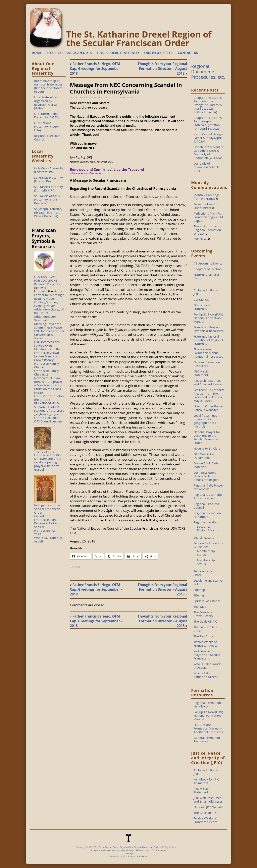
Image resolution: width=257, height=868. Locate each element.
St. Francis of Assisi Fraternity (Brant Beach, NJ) (47, 199)
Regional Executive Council (47, 137)
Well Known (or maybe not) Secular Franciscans (207, 655)
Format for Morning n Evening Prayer (49, 297)
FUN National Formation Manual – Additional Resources (208, 728)
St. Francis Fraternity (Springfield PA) (48, 188)
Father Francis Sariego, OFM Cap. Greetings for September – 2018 (96, 69)
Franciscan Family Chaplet (46, 365)
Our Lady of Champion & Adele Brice (207, 167)
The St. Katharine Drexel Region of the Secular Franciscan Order (139, 39)
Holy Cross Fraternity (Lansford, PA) (49, 170)
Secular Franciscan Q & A (208, 582)
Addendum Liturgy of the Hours (49, 311)
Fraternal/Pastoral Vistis (206, 276)
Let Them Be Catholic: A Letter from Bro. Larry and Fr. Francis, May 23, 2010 (209, 395)
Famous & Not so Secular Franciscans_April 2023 (46, 529)
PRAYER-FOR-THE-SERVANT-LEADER (47, 405)
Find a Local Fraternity (202, 307)
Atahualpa (142, 856)
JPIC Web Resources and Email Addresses (208, 382)
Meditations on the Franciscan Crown (47, 351)
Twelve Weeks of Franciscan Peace (206, 644)
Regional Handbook (207, 522)
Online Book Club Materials (206, 465)
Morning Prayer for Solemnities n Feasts (48, 326)
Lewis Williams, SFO (130, 850)
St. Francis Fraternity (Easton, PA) (48, 179)
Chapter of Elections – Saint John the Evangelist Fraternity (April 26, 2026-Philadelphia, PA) (209, 105)
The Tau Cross (203, 636)
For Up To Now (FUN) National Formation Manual (208, 318)
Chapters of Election (208, 269)
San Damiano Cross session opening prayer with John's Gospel (48, 464)
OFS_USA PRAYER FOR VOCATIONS (46, 279)
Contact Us (201, 299)
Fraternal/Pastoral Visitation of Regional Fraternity (208, 340)
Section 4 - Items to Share (207, 573)
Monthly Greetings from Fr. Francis (207, 197)
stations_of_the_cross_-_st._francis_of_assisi (50, 412)
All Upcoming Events (208, 263)
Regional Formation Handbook (207, 515)
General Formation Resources (207, 364)
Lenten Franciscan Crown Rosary (47, 358)
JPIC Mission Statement (202, 373)
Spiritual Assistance (207, 601)
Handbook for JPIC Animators (206, 781)
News (77, 567)
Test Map (200, 606)
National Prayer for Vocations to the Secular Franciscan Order (207, 437)
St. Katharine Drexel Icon (103, 850)
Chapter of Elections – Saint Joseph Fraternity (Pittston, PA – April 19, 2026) (209, 123)
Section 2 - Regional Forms (208, 528)
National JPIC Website (209, 807)
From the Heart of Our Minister (206, 206)
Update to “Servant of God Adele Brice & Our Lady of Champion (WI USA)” (209, 152)
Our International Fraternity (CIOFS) (46, 115)
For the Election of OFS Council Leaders (48, 419)
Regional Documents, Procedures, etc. (208, 72)
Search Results (204, 537)
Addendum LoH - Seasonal (46, 318)
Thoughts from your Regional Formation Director (208, 230)
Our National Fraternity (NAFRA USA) (47, 126)
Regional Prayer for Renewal (48, 286)
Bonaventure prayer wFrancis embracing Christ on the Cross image (48, 387)
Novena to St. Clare (47, 378)
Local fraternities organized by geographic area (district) (46, 103)
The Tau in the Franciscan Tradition (48, 453)
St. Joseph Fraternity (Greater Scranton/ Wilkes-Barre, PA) (48, 212)
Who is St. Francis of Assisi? (48, 539)
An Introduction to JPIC (206, 292)
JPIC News (200, 239)
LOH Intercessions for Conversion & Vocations (49, 335)
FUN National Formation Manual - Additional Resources (208, 353)
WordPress (128, 856)
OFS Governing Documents (204, 456)
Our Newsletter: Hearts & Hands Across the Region (206, 476)
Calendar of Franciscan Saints (46, 518)
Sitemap (199, 590)
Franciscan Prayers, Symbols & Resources (209, 329)
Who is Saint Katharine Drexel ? (206, 675)
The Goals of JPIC (205, 621)
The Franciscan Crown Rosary (204, 614)
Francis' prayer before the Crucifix (49, 398)
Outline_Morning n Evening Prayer (47, 304)
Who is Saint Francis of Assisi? (208, 666)
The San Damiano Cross (206, 629)
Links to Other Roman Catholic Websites (209, 408)
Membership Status (206, 553)
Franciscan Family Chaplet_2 (46, 372)
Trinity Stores (159, 850)
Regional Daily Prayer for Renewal (208, 487)
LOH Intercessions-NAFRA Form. (47, 344)
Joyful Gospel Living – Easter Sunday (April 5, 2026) (208, 138)
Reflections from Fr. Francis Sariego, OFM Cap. (208, 217)
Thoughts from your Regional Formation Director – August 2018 (162, 69)
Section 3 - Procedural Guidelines (209, 545)
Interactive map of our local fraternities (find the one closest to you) (48, 86)
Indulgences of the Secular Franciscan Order (47, 509)
